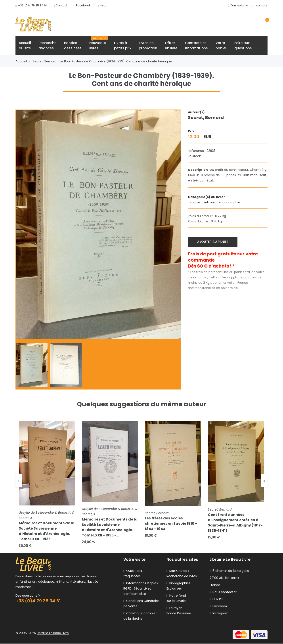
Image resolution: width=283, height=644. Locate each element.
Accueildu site (25, 46)
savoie (196, 202)
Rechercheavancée (48, 46)
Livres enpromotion (148, 46)
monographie (230, 202)
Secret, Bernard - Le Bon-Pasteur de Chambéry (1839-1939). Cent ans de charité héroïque (102, 62)
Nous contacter (223, 592)
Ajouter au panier (213, 242)
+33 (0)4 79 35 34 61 (32, 5)
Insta (103, 5)
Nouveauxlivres (99, 44)
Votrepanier (221, 46)
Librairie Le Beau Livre (53, 633)
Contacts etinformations (196, 46)
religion (210, 202)
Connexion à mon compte (249, 5)
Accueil (23, 62)
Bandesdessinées (73, 46)
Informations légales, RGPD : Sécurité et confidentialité (141, 589)
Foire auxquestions (243, 46)
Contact (61, 5)
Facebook (83, 5)
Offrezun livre (171, 46)
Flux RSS (217, 600)
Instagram (219, 614)
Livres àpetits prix (123, 46)
